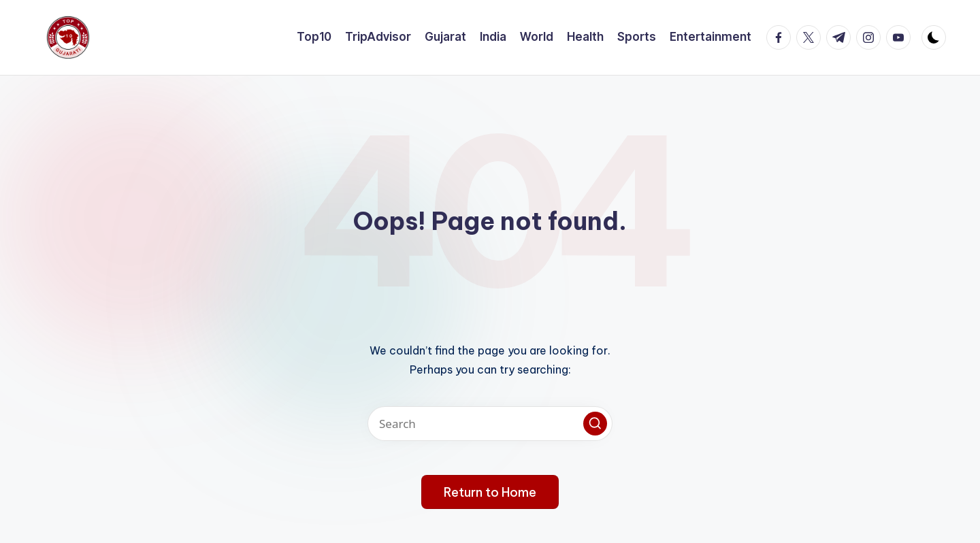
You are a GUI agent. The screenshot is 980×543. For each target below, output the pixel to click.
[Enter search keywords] (490, 424)
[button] (595, 424)
